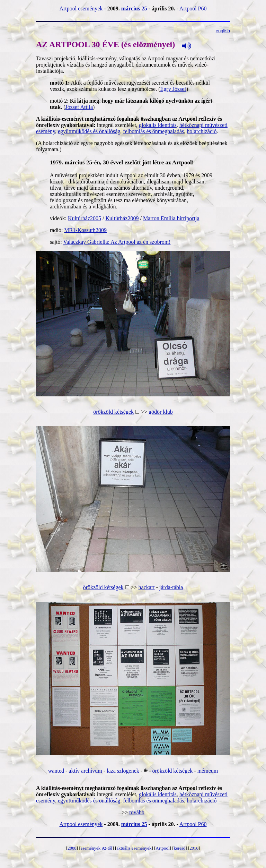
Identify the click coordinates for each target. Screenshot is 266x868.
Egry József (173, 89)
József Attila (79, 107)
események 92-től (97, 848)
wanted (56, 771)
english (223, 31)
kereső (179, 848)
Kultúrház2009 (122, 218)
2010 (194, 848)
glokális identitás (158, 125)
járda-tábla (171, 587)
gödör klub (161, 412)
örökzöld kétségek (113, 412)
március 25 (134, 8)
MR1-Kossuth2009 (85, 230)
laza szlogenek (123, 771)
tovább (137, 812)
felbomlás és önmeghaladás (153, 131)
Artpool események (81, 8)
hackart (147, 587)
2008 (72, 848)
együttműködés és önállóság (89, 131)
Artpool (162, 848)
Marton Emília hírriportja (171, 218)
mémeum (208, 771)
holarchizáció (202, 131)
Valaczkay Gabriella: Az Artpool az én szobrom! (117, 242)
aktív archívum (85, 771)
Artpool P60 (193, 8)
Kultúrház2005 (85, 218)
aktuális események (134, 848)
